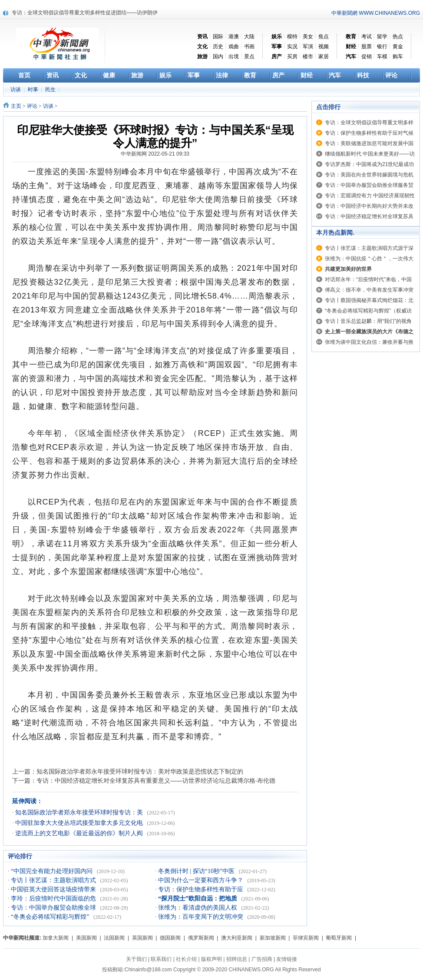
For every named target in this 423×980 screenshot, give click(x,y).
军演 (308, 47)
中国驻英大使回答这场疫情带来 (54, 889)
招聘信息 (237, 959)
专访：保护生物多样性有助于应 (202, 889)
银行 (382, 47)
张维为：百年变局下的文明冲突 (202, 917)
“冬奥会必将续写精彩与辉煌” (51, 917)
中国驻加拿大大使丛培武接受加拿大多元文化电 (80, 823)
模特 (292, 37)
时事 (34, 90)
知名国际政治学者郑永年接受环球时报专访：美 (80, 812)
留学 (382, 37)
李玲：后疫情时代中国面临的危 (54, 899)
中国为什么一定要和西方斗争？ (202, 880)
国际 (218, 37)
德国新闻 (170, 938)
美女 (308, 37)
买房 (292, 56)
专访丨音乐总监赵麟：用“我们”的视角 (368, 321)
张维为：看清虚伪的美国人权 (198, 908)
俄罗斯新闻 (201, 938)
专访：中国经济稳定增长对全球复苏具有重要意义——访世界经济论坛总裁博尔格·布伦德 (156, 781)
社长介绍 (186, 959)
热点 (398, 37)
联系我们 (161, 959)
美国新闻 (86, 938)
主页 (16, 106)
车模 (382, 56)
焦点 (324, 37)
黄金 (398, 47)
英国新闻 (142, 938)
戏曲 (234, 47)
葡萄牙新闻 (339, 938)
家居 (324, 56)
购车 (398, 56)
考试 (367, 37)
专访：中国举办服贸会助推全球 (54, 908)
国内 (218, 56)
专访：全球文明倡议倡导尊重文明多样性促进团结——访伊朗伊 (85, 13)
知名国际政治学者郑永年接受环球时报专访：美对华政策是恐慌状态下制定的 (140, 771)
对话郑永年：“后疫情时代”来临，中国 (368, 279)
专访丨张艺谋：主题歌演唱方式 (54, 880)
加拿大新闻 (56, 938)
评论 (32, 106)
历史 (218, 47)
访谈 (16, 90)
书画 (249, 47)
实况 (292, 47)
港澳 (234, 37)
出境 (234, 56)
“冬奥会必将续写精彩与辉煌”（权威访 (368, 311)
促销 (367, 56)
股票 (367, 47)
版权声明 (211, 959)
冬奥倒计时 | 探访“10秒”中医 (197, 871)
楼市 (308, 56)
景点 (249, 56)
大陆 (249, 37)
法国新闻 (114, 938)
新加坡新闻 (273, 938)
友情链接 (287, 959)
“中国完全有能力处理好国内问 (53, 871)
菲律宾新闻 (306, 938)
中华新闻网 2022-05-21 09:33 (155, 154)
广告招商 (262, 959)
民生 (51, 90)
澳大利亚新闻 (237, 938)
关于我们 (136, 959)
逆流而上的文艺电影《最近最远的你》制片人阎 (80, 833)
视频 (324, 47)
